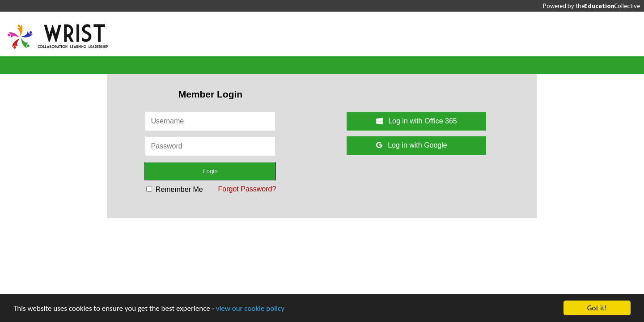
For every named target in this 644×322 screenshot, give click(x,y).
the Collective (608, 6)
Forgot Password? (247, 189)
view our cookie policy (250, 308)
